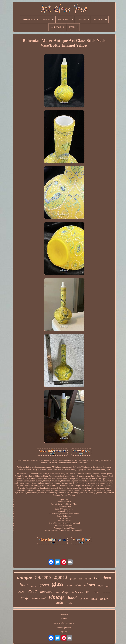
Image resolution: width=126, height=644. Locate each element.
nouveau (46, 592)
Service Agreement (64, 628)
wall (107, 586)
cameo (84, 598)
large (25, 598)
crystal (69, 603)
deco (107, 577)
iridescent (39, 598)
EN (62, 632)
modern (34, 586)
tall (88, 592)
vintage (57, 597)
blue (24, 584)
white (78, 585)
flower (73, 579)
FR (66, 632)
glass (58, 584)
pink (81, 579)
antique (25, 577)
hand (72, 598)
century (104, 599)
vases (96, 592)
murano (43, 577)
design (66, 592)
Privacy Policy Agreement (64, 623)
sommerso (106, 593)
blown (90, 585)
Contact (64, 619)
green (44, 585)
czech (88, 579)
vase (32, 591)
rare (21, 592)
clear (69, 586)
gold (57, 592)
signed (61, 577)
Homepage (64, 614)
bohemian (78, 592)
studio (60, 603)
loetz (97, 578)
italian (94, 599)
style (100, 586)
